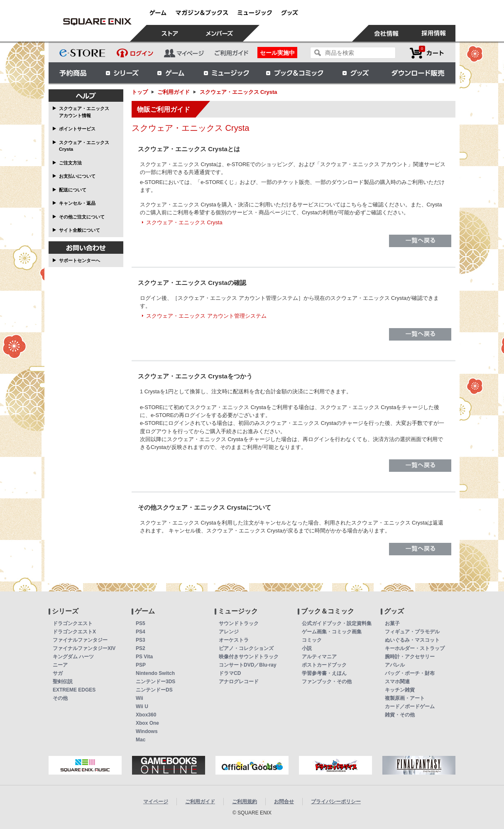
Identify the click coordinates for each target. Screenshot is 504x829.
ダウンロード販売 (418, 73)
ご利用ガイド (174, 92)
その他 (60, 698)
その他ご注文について (82, 217)
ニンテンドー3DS (155, 682)
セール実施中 (277, 53)
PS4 (141, 632)
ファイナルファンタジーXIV (84, 648)
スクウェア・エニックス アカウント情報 (84, 112)
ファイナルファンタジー (80, 640)
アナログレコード (239, 682)
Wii (139, 698)
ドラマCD (230, 673)
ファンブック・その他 (327, 682)
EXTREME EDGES (74, 690)
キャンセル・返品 (77, 203)
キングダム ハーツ (73, 657)
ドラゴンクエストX (74, 632)
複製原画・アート (405, 698)
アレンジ (229, 632)
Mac (141, 740)
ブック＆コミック (294, 73)
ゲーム (171, 73)
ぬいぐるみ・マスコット (412, 640)
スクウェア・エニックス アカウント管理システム (206, 316)
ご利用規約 (245, 802)
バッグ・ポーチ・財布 (410, 673)
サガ (58, 673)
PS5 (141, 623)
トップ (140, 92)
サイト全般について (80, 230)
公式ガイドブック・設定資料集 (337, 623)
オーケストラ (234, 640)
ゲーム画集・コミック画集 (332, 632)
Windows (147, 731)
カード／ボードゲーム (410, 706)
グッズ (356, 73)
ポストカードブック (324, 665)
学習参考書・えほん (324, 673)
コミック (312, 640)
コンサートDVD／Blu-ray (248, 665)
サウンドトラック (239, 623)
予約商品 (73, 73)
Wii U (142, 706)
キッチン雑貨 (400, 690)
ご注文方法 (70, 163)
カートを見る (427, 53)
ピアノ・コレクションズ (246, 648)
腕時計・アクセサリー (410, 657)
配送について (73, 190)
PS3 (141, 640)
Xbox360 (146, 715)
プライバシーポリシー (336, 802)
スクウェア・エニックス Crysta (84, 146)
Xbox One (147, 723)
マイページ (156, 802)
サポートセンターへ (80, 260)
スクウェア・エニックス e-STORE (97, 22)
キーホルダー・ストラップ (415, 648)
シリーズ (122, 73)
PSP (141, 665)
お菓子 (392, 623)
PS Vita (144, 657)
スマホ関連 (397, 682)
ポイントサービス (77, 129)
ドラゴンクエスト (73, 623)
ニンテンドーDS (154, 690)
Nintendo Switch (155, 673)
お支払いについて (77, 176)
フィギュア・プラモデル (412, 632)
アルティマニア (319, 657)
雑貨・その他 (400, 715)
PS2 (141, 648)
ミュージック (226, 73)
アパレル (395, 665)
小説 (307, 648)
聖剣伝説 (63, 682)
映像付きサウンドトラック (249, 657)
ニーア (60, 665)
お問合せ (284, 802)
